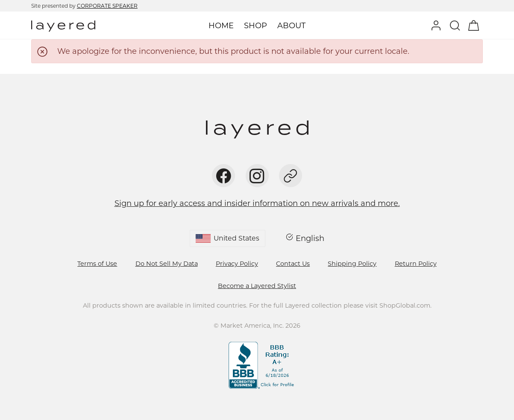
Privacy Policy (237, 264)
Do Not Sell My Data (167, 264)
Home (221, 26)
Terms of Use (97, 264)
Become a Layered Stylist (257, 286)
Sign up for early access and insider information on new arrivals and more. (257, 203)
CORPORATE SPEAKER (107, 6)
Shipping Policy (352, 264)
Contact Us (293, 264)
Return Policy (416, 264)
